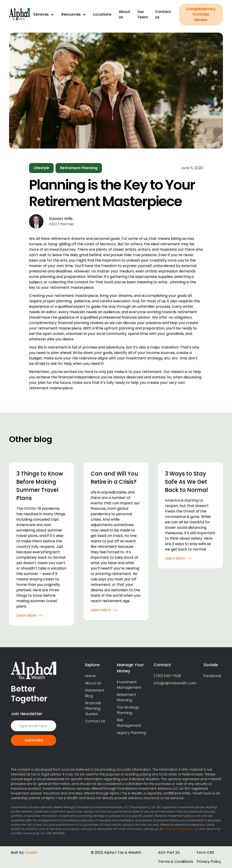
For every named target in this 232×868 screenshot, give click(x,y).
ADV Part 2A (169, 852)
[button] (44, 14)
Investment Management (129, 685)
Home (90, 676)
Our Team (143, 14)
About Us (93, 683)
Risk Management (129, 723)
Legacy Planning (131, 733)
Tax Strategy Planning (128, 710)
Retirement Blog (95, 693)
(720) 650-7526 (167, 676)
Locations (102, 14)
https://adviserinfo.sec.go (181, 829)
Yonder (31, 852)
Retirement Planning (126, 697)
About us (124, 14)
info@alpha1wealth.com (175, 683)
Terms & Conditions (176, 862)
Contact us (163, 14)
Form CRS (205, 852)
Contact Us (95, 721)
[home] (19, 14)
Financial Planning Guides (93, 708)
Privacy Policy (209, 862)
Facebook (212, 676)
